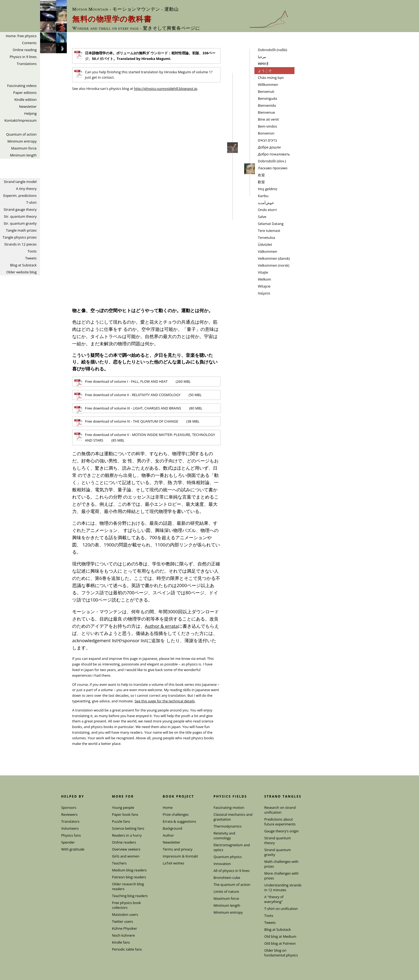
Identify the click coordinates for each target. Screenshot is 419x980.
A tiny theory (26, 189)
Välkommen (267, 251)
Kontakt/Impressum (21, 120)
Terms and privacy (178, 849)
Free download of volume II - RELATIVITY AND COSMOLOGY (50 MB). (138, 396)
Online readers (124, 842)
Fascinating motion (229, 807)
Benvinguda (267, 98)
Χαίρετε (264, 293)
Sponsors (69, 807)
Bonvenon (266, 133)
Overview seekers (126, 849)
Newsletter (28, 106)
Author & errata (161, 626)
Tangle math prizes (21, 230)
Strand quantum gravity (278, 852)
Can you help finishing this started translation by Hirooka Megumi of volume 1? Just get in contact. (143, 75)
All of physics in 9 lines (232, 871)
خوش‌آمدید (266, 203)
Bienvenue (266, 112)
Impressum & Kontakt (180, 856)
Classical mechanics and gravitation (233, 817)
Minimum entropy (22, 141)
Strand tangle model (20, 182)
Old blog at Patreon (280, 943)
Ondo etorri (267, 210)
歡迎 (261, 182)
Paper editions (25, 93)
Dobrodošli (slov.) (272, 161)
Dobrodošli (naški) (272, 50)
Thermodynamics (228, 826)
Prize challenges (176, 814)
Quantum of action (21, 134)
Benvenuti (266, 91)
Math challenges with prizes (281, 864)
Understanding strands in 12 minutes (283, 887)
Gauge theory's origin (282, 831)
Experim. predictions (20, 196)
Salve (262, 217)
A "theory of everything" (274, 899)
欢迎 (261, 175)
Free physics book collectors (126, 905)
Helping (30, 113)
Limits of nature (226, 891)
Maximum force (24, 148)
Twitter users (123, 921)
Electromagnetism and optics (232, 847)
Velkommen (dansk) (274, 258)
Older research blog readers (128, 886)
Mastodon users (125, 914)
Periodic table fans (127, 949)
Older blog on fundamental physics (281, 953)
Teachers (119, 863)
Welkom (264, 279)
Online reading (25, 50)
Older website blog (21, 272)
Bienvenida (267, 105)
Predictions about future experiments (280, 822)
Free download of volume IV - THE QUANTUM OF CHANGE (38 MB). (137, 422)
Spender (68, 842)
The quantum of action (232, 885)
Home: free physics (21, 36)
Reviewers (69, 814)
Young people (123, 807)
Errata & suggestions (179, 821)
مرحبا (262, 57)
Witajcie (264, 286)
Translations (27, 64)
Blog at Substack (23, 265)
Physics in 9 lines (23, 57)
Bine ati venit (268, 119)
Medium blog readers (129, 870)
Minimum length (23, 155)
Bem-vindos (267, 126)
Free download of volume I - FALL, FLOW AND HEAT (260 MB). (133, 382)
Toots (32, 251)
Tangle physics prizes (20, 237)
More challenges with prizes (282, 876)
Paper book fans (125, 814)
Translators (70, 821)
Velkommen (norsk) (274, 265)
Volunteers (70, 828)
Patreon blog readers (129, 877)
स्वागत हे (263, 64)
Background (172, 828)
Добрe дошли (269, 147)
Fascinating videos (22, 86)
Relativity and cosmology (224, 836)
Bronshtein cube (227, 878)
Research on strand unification (280, 810)
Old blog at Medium (280, 936)
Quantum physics (228, 857)
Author (168, 835)
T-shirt (31, 202)
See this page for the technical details (165, 701)
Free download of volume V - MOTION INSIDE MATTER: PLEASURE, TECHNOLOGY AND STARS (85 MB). (145, 437)
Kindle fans (121, 942)
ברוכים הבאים (267, 140)
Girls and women (126, 856)
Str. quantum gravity (20, 223)
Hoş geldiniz (268, 189)
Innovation (222, 864)
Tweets (31, 258)
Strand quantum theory (278, 840)
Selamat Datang (271, 224)
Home (168, 807)
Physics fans (71, 835)
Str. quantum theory (20, 216)
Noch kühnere (123, 935)
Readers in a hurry (127, 835)
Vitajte (263, 272)
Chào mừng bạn (271, 78)
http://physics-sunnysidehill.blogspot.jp (166, 89)
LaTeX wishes (173, 863)
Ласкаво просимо (273, 168)
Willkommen (268, 85)
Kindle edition (26, 99)
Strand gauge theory (20, 209)
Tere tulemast (269, 231)
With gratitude (73, 849)
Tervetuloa (267, 238)
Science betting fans (128, 828)
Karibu (263, 196)
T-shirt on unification (281, 909)
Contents (29, 43)
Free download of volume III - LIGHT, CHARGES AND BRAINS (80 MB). (138, 409)
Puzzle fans (121, 821)
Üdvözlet (265, 244)
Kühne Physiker (125, 928)
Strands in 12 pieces (20, 244)
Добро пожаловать (274, 154)
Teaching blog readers (130, 896)
